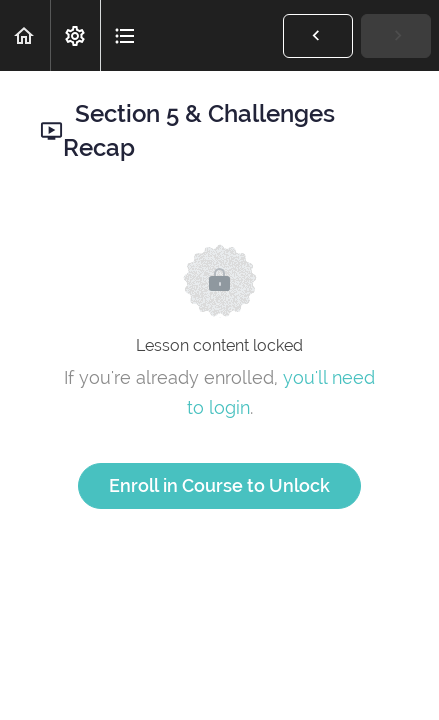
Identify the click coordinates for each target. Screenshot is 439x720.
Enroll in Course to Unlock (219, 485)
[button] (25, 35)
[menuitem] (75, 35)
